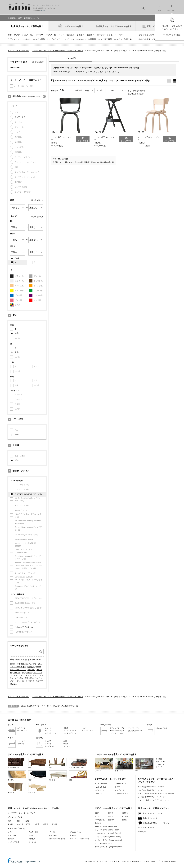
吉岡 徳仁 (31, 670)
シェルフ (67, 746)
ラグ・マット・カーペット (19, 39)
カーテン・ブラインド (107, 35)
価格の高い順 (109, 162)
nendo (38, 667)
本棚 (65, 741)
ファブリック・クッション (74, 39)
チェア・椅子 (28, 35)
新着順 (87, 162)
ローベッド (99, 794)
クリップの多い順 (76, 162)
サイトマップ (110, 861)
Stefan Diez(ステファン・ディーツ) (35, 706)
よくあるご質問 (149, 861)
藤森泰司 (111, 820)
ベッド (61, 35)
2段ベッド (21, 744)
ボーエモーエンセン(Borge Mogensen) (109, 847)
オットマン (49, 731)
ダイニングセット (76, 832)
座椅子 (66, 728)
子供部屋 (159, 759)
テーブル (40, 35)
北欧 (58, 763)
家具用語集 (142, 832)
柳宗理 (13, 664)
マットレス (21, 741)
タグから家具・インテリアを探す (110, 779)
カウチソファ (22, 728)
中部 (18, 821)
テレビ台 (48, 741)
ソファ (17, 35)
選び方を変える (37, 200)
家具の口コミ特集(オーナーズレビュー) (157, 823)
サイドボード (99, 790)
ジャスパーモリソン (18, 670)
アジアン (17, 776)
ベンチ (84, 728)
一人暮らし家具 (100, 787)
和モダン (37, 788)
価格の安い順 (96, 162)
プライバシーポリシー (167, 861)
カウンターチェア (51, 733)
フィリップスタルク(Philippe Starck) (108, 837)
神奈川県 (20, 824)
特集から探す (145, 39)
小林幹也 (98, 823)
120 (67, 159)
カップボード (120, 790)
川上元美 (125, 816)
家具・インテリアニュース (153, 813)
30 (59, 159)
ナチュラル (17, 788)
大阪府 (37, 824)
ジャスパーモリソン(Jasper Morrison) (108, 840)
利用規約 (136, 861)
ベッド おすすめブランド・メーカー (151, 790)
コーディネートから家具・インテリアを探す (116, 754)
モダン (37, 776)
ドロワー (118, 787)
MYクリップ (172, 8)
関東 (9, 821)
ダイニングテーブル (117, 728)
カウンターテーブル (117, 731)
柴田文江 (28, 678)
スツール (48, 728)
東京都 (10, 824)
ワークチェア (79, 72)
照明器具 (91, 35)
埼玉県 (28, 824)
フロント (17, 673)
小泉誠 (21, 678)
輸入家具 (113, 72)
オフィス (159, 767)
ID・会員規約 (124, 861)
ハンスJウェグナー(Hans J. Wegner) (108, 833)
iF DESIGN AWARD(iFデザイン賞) (28, 494)
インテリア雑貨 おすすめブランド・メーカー (154, 800)
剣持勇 (32, 681)
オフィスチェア (88, 731)
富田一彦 (36, 664)
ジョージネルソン (26, 675)
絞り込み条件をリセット (32, 96)
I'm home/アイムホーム (24, 627)
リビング (104, 765)
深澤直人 (31, 667)
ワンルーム (160, 764)
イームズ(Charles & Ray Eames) (106, 827)
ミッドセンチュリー (78, 763)
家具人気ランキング (150, 818)
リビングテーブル (116, 733)
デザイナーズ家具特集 (146, 827)
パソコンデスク (162, 728)
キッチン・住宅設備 (123, 39)
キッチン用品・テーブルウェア (47, 39)
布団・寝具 (53, 835)
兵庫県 (46, 824)
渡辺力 (29, 673)
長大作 (97, 816)
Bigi (23, 673)
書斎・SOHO (161, 762)
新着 (10, 35)
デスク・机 (51, 35)
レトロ (37, 763)
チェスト (48, 744)
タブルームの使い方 (93, 861)
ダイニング (124, 765)
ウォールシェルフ (121, 794)
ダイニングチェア (70, 731)
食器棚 (66, 744)
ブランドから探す (147, 35)
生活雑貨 (92, 39)
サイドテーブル (134, 728)
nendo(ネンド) (100, 820)
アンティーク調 (17, 763)
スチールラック (121, 783)
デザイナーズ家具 (61, 72)
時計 (121, 35)
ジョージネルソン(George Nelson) (107, 830)
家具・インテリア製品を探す (30, 26)
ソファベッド (22, 731)
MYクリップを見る (173, 35)
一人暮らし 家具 (97, 72)
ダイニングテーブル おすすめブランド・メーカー (156, 793)
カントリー (58, 776)
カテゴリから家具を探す (19, 720)
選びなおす (39, 62)
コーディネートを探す (73, 26)
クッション (33, 842)
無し (17, 262)
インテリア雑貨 (105, 39)
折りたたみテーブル (135, 731)
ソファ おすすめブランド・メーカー (151, 787)
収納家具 (70, 35)
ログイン (160, 8)
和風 (78, 776)
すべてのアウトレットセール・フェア (22, 813)
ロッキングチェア (70, 733)
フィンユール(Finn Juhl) (103, 843)
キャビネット (50, 746)
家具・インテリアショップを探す (116, 26)
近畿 (27, 821)
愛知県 (54, 824)
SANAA (28, 664)
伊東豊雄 (20, 664)
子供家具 (81, 35)
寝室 (144, 765)
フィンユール (22, 681)
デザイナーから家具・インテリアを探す (113, 808)
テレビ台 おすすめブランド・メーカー (152, 797)
